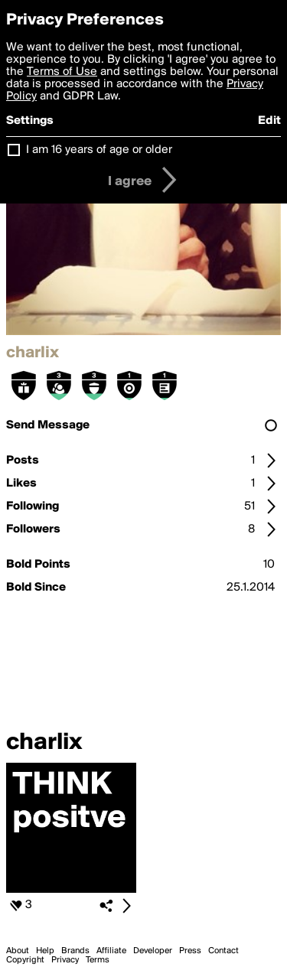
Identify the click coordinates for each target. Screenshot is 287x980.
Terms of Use (62, 72)
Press (190, 951)
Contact (223, 951)
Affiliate (111, 951)
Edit (269, 121)
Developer (153, 951)
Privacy (65, 960)
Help (45, 951)
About (18, 951)
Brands (75, 951)
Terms (98, 960)
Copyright (25, 960)
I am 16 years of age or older (99, 150)
